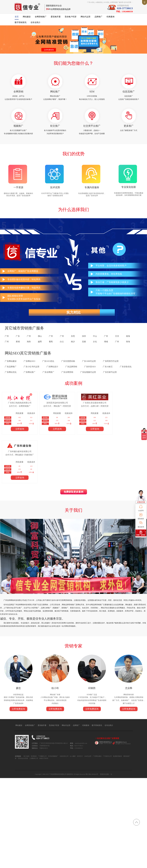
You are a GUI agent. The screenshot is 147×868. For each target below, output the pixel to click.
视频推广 (18, 127)
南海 (128, 337)
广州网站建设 (97, 718)
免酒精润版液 (117, 718)
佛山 (40, 337)
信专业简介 (36, 23)
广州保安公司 (107, 718)
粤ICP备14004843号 (92, 736)
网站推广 (55, 92)
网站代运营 (86, 17)
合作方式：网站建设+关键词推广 (122, 407)
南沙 (73, 343)
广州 (7, 337)
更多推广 (129, 127)
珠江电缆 (26, 718)
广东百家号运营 (110, 373)
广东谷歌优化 (126, 368)
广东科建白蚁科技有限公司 (122, 404)
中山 (95, 337)
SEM (92, 92)
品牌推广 (98, 17)
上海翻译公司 (31, 720)
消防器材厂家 (127, 718)
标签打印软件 (41, 720)
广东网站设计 (52, 368)
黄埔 (18, 343)
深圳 (84, 337)
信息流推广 (129, 92)
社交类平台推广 (92, 127)
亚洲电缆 (33, 718)
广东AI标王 (108, 368)
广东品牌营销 (71, 368)
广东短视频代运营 (88, 373)
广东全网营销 (67, 373)
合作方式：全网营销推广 (18, 407)
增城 (106, 343)
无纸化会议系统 (20, 720)
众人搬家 (72, 718)
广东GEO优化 (48, 362)
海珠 (29, 343)
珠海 (128, 343)
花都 (84, 343)
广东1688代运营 (89, 362)
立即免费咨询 (18, 663)
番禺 (51, 343)
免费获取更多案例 (73, 445)
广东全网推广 (48, 373)
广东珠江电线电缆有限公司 (18, 404)
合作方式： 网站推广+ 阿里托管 (53, 407)
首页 (17, 17)
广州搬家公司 (42, 718)
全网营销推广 (41, 17)
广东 (18, 337)
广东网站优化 (11, 373)
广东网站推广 (30, 373)
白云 (62, 343)
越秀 (40, 343)
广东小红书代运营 (31, 368)
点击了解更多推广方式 (129, 131)
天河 (117, 337)
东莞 (73, 337)
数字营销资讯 (21, 23)
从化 (95, 343)
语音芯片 (79, 718)
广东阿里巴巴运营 (111, 362)
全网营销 (18, 92)
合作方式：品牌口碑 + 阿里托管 (88, 407)
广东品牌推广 (11, 368)
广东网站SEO (29, 362)
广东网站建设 (11, 362)
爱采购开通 (56, 17)
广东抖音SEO (90, 368)
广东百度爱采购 (68, 362)
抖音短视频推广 (53, 718)
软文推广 (55, 127)
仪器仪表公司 (64, 718)
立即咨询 (18, 430)
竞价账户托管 (71, 17)
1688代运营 (87, 718)
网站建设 (27, 17)
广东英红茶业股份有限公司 (88, 404)
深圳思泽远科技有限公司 (53, 404)
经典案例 (110, 17)
